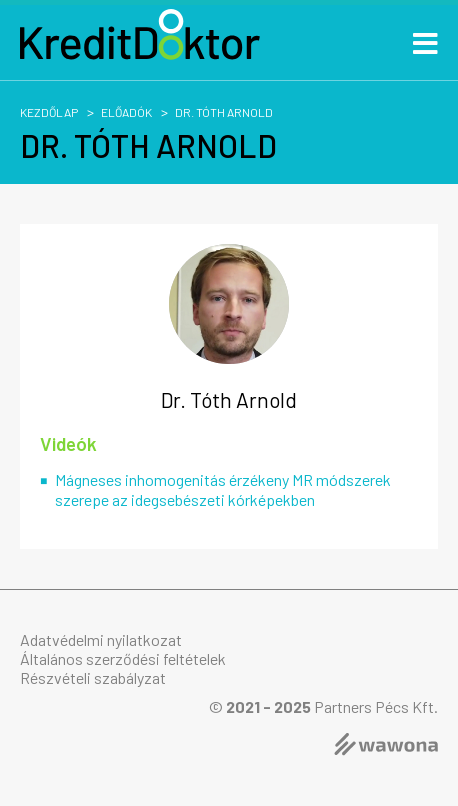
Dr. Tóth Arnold (224, 112)
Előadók (126, 112)
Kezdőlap (49, 112)
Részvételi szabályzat (93, 677)
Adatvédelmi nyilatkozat (101, 639)
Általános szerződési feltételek (123, 658)
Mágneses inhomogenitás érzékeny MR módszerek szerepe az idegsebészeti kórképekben (223, 489)
